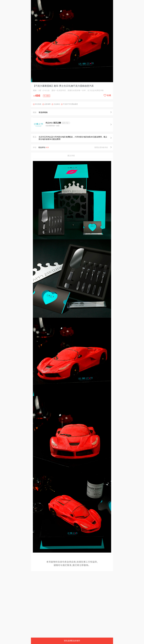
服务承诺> (66, 123)
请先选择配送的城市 (72, 641)
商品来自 (54, 123)
